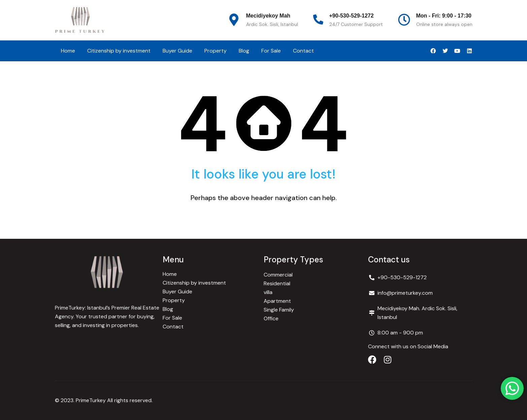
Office (271, 318)
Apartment (277, 301)
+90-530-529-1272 (352, 16)
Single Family (279, 310)
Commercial (278, 275)
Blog (244, 51)
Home (68, 51)
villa (268, 292)
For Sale (271, 51)
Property (216, 51)
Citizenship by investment (119, 51)
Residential (277, 283)
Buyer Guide (177, 51)
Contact (303, 51)
